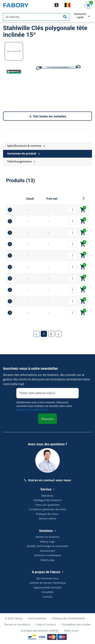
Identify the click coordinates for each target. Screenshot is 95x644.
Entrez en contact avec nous (47, 480)
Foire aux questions (48, 505)
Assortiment (47, 551)
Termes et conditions (17, 624)
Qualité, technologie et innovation (47, 546)
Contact (48, 597)
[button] (84, 200)
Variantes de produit (23, 154)
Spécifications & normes (26, 146)
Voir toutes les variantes (47, 117)
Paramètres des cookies (76, 624)
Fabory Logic (47, 541)
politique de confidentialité (32, 410)
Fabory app (47, 560)
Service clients (47, 518)
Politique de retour (47, 514)
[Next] (59, 334)
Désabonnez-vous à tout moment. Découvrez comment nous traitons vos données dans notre (44, 406)
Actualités (48, 592)
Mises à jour (71, 631)
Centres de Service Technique (47, 583)
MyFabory (47, 496)
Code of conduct (46, 624)
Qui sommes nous (47, 578)
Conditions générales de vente (47, 509)
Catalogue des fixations (48, 500)
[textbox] (36, 17)
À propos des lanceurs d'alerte (40, 631)
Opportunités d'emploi (48, 587)
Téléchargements (21, 162)
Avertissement (37, 618)
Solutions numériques (48, 555)
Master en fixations (47, 537)
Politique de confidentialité (68, 618)
